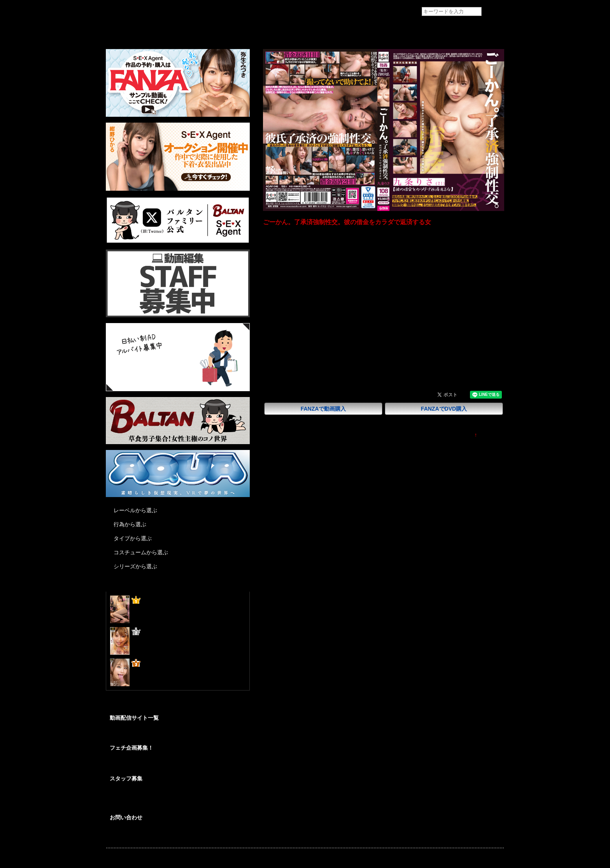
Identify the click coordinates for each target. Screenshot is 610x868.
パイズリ (383, 354)
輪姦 (339, 354)
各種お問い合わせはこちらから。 (145, 835)
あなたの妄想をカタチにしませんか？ (149, 765)
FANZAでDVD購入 (444, 409)
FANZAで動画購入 (323, 409)
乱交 (405, 354)
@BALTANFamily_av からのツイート (150, 705)
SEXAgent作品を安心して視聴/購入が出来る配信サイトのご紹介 (177, 734)
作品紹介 (162, 30)
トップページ (122, 30)
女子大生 (317, 354)
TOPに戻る (491, 435)
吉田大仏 (317, 330)
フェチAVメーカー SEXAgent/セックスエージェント (120, 12)
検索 (493, 12)
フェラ (358, 354)
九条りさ (317, 367)
